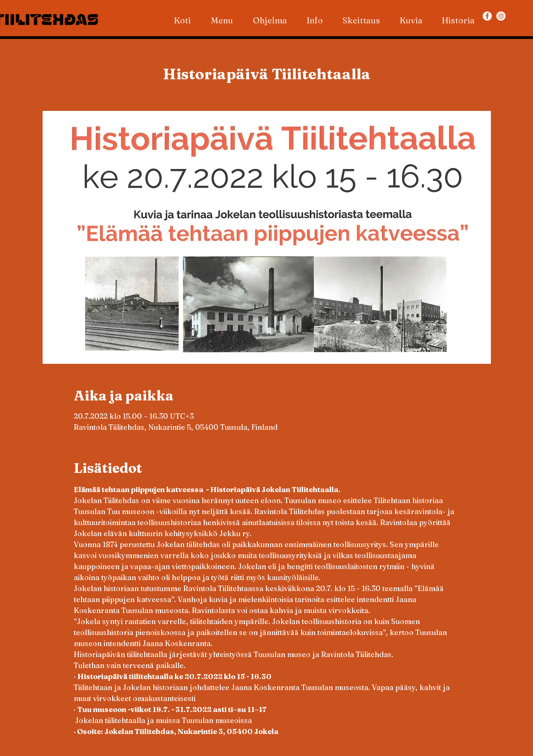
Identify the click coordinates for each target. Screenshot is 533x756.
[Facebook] (487, 16)
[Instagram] (501, 16)
